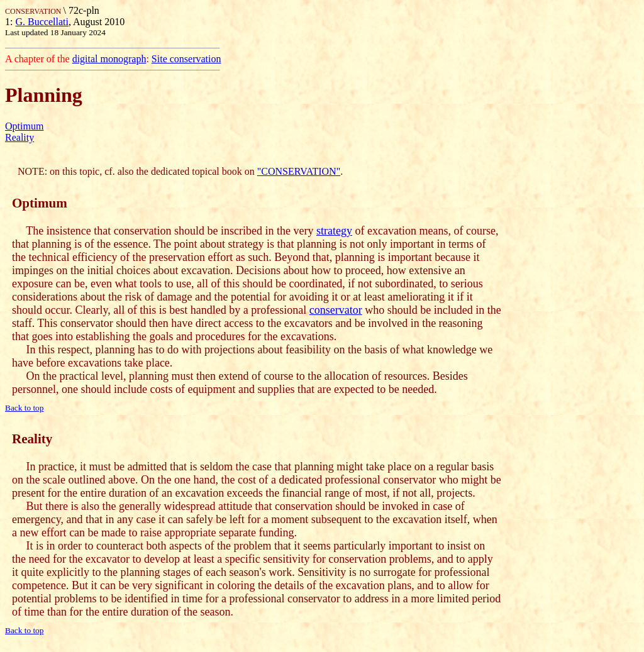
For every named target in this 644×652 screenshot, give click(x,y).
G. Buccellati (42, 22)
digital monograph (109, 59)
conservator (336, 310)
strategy (334, 231)
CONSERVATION (34, 11)
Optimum (24, 126)
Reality (19, 137)
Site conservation (186, 59)
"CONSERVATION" (299, 171)
